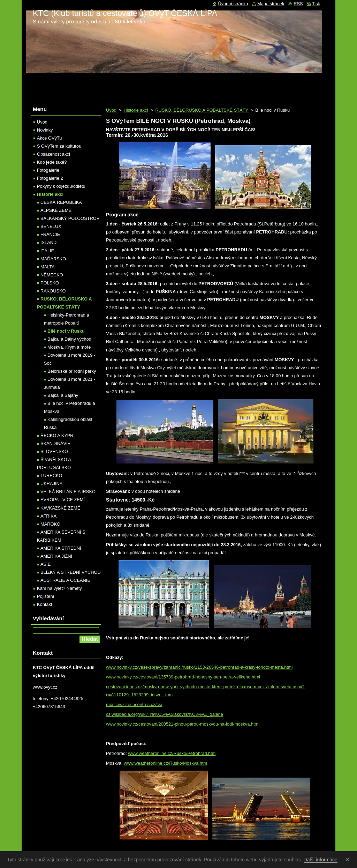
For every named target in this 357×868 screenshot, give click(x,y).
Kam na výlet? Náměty (59, 588)
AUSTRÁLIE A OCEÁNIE (65, 580)
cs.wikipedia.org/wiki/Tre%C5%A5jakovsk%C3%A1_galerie (165, 714)
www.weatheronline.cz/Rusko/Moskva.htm (165, 763)
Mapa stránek (271, 4)
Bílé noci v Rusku (66, 331)
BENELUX (51, 226)
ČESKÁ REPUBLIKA (61, 202)
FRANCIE (50, 234)
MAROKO (50, 524)
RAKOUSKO (53, 291)
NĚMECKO (52, 275)
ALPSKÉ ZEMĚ (56, 210)
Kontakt (44, 604)
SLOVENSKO (54, 451)
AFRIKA (48, 516)
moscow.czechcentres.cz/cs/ (134, 704)
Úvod (111, 110)
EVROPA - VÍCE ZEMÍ (63, 500)
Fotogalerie (48, 170)
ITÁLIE (47, 251)
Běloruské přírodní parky (72, 371)
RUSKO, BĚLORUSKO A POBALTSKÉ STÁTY (202, 110)
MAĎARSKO (53, 259)
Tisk (316, 4)
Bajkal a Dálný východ (69, 339)
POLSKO (50, 283)
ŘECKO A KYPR (57, 435)
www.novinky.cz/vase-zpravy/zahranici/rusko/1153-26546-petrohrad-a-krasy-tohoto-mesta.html (199, 667)
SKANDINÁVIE (55, 443)
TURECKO (51, 476)
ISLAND (48, 242)
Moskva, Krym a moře (69, 347)
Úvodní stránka (233, 4)
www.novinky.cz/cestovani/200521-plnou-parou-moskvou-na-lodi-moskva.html (183, 724)
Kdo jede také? (52, 162)
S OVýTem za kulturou (59, 146)
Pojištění (45, 596)
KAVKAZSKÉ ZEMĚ (60, 508)
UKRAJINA (51, 484)
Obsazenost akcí (54, 154)
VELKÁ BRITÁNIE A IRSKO (68, 492)
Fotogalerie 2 (50, 178)
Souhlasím (349, 859)
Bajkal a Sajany (63, 395)
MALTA (48, 267)
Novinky (45, 130)
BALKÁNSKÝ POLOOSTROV (70, 218)
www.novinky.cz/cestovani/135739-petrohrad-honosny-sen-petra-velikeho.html (183, 677)
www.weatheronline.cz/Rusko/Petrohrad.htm (172, 753)
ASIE (45, 564)
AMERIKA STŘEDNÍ (61, 548)
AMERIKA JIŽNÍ (56, 556)
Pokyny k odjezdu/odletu (61, 186)
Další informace (321, 860)
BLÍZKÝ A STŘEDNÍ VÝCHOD (71, 572)
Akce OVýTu (49, 138)
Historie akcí (136, 110)
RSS (298, 4)
